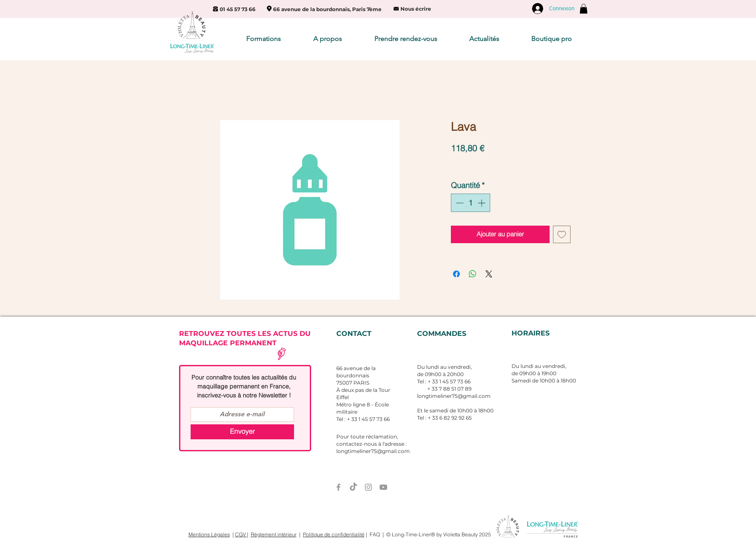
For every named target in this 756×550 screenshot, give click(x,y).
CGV (241, 534)
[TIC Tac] (353, 487)
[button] (584, 9)
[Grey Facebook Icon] (338, 487)
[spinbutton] (471, 203)
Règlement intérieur (274, 534)
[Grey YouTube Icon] (383, 487)
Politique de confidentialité (334, 534)
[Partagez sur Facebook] (456, 274)
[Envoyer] (242, 432)
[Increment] (482, 203)
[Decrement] (459, 203)
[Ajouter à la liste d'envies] (562, 234)
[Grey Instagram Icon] (368, 487)
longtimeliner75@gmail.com (454, 396)
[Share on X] (489, 274)
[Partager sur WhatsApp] (473, 274)
